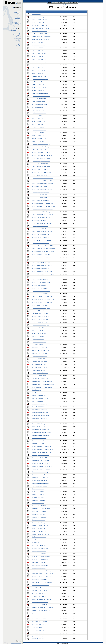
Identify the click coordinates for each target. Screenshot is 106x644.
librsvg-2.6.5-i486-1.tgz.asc (40, 517)
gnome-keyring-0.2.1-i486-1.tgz (41, 186)
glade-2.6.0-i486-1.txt (38, 141)
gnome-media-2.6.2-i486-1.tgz (41, 195)
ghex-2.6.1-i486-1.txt (38, 133)
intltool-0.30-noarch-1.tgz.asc (40, 398)
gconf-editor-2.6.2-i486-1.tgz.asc (41, 96)
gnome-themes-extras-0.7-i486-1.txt (42, 277)
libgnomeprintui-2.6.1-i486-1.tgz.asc (42, 466)
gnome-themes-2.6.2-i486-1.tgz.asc (42, 266)
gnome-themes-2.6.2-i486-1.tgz (41, 263)
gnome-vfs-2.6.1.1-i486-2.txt (40, 294)
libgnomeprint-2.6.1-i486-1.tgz (41, 455)
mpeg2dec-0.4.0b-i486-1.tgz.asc (41, 557)
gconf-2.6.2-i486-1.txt (38, 90)
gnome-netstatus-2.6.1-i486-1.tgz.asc (43, 215)
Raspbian (18, 20)
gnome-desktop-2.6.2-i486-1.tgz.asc (42, 164)
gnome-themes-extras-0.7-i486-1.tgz (42, 271)
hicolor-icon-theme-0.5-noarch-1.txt (42, 387)
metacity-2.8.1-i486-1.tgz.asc (40, 548)
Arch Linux (18, 10)
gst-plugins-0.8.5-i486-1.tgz (40, 348)
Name (34, 11)
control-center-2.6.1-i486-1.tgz (41, 34)
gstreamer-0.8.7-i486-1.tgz (40, 356)
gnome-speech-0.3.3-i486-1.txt (41, 243)
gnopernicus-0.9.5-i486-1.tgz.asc (41, 316)
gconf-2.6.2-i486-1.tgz (38, 85)
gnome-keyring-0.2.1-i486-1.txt (41, 192)
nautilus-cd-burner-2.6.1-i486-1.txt (42, 577)
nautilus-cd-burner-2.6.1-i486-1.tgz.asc (43, 574)
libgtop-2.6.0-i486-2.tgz (39, 489)
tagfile (34, 613)
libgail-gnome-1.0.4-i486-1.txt (41, 435)
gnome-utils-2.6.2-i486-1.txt (40, 285)
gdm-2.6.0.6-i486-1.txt (39, 107)
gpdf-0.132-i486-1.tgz (38, 339)
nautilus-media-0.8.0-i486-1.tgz (41, 579)
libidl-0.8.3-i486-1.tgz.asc (39, 500)
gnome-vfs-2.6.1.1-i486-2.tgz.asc (41, 291)
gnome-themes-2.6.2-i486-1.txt (41, 268)
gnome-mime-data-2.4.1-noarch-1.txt (43, 209)
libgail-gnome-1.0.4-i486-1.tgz (41, 430)
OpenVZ (18, 37)
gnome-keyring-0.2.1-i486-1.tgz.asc (42, 189)
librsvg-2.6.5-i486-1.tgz (39, 514)
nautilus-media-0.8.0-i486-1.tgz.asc (42, 582)
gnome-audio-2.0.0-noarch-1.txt (41, 158)
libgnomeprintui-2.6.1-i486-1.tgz (41, 463)
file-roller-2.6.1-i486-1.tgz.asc (40, 62)
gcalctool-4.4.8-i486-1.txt (39, 82)
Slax (19, 25)
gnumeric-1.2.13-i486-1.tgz (40, 322)
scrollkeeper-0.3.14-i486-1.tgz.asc (42, 599)
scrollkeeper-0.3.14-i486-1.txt (40, 602)
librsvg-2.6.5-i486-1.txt (39, 520)
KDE (19, 44)
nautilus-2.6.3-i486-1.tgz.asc (40, 565)
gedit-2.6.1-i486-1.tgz (38, 110)
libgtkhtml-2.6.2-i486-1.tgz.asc (41, 483)
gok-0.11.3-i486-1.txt (38, 336)
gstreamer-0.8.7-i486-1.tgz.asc (41, 359)
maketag (35, 540)
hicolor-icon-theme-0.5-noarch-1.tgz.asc (43, 384)
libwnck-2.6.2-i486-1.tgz (39, 523)
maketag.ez (36, 543)
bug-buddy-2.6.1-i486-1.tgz (40, 25)
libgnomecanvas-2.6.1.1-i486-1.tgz (42, 446)
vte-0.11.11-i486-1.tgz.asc (40, 627)
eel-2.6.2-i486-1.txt (38, 48)
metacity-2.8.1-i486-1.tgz (39, 545)
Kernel (19, 32)
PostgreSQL (17, 38)
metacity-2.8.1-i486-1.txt (39, 551)
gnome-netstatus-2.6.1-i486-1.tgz (42, 212)
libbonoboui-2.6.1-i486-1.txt (40, 418)
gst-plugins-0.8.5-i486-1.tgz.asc (41, 350)
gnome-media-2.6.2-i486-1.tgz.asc (42, 198)
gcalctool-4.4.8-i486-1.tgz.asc (40, 79)
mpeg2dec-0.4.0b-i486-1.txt (40, 560)
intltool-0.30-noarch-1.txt (39, 401)
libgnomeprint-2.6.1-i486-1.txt (41, 461)
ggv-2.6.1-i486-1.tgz (38, 119)
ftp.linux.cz (63, 4)
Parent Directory (37, 14)
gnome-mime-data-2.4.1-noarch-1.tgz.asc (44, 206)
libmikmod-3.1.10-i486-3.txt (40, 511)
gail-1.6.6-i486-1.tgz (38, 68)
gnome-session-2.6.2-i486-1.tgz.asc (42, 232)
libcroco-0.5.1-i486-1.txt (39, 427)
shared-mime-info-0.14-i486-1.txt (41, 610)
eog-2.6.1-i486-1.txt (38, 56)
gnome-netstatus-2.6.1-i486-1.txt (41, 218)
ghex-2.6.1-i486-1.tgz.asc (39, 130)
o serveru (18, 643)
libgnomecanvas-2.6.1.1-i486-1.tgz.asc (43, 449)
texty (55, 3)
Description (82, 11)
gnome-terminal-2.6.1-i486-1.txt (41, 260)
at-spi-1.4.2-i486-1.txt (38, 23)
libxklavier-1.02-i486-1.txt (39, 537)
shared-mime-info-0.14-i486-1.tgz (42, 605)
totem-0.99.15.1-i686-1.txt (40, 622)
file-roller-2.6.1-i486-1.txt (39, 65)
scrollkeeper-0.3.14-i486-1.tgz (40, 596)
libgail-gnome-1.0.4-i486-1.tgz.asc (42, 432)
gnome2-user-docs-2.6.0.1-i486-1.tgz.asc (44, 299)
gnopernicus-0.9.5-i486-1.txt (40, 319)
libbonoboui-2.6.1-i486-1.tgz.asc (41, 415)
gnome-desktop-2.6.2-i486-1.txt (41, 167)
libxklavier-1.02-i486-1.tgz (40, 531)
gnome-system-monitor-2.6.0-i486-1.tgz (43, 246)
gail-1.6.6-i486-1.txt (38, 73)
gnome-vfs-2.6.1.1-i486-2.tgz (40, 288)
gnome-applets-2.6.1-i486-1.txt (41, 150)
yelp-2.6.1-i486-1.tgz (38, 633)
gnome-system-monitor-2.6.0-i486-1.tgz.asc (44, 249)
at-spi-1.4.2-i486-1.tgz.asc (40, 20)
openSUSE (18, 19)
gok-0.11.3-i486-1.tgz (38, 331)
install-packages (37, 390)
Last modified (64, 11)
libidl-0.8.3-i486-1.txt (38, 503)
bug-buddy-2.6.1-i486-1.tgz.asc (41, 28)
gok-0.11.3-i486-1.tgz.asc (39, 333)
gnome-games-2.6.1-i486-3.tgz (41, 170)
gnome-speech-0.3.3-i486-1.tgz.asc (42, 240)
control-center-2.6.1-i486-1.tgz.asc (42, 37)
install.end (35, 393)
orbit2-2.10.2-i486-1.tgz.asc (40, 591)
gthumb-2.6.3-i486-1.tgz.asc (40, 367)
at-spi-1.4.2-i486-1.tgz (38, 17)
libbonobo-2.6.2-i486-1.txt (40, 410)
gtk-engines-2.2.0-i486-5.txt (40, 379)
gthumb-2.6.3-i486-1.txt (39, 370)
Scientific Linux (16, 22)
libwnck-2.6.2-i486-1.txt (39, 528)
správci (13, 643)
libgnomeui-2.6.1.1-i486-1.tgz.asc (42, 475)
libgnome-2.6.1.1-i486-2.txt (40, 444)
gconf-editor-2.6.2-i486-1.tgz (40, 93)
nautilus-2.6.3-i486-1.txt (39, 568)
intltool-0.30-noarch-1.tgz (39, 396)
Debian (19, 14)
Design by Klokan (6, 643)
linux (50, 3)
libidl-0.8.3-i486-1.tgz (38, 497)
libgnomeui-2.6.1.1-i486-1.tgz (40, 472)
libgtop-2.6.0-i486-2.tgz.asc (40, 492)
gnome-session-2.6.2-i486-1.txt (41, 235)
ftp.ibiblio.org (17, 34)
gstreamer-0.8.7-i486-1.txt (40, 362)
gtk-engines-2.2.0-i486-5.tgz (40, 373)
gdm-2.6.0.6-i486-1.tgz (39, 102)
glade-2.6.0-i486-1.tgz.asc (40, 138)
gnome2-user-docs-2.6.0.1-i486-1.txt (42, 302)
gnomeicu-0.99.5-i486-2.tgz (40, 305)
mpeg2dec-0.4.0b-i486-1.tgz (40, 554)
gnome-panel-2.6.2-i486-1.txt (40, 226)
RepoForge (18, 41)
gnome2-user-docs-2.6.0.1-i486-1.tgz (42, 297)
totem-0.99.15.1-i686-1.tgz (40, 616)
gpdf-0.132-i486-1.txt (38, 345)
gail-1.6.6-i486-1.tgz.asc (39, 71)
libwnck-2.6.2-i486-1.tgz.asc (40, 526)
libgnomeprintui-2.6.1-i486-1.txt (41, 469)
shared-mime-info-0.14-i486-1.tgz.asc (43, 608)
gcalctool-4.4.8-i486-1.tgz (39, 76)
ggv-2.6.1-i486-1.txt (38, 124)
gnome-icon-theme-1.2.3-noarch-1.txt (43, 184)
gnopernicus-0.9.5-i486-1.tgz (40, 314)
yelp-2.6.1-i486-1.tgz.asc (39, 636)
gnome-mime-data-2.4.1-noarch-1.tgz (43, 203)
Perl (20, 33)
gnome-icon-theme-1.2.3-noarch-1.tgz (43, 178)
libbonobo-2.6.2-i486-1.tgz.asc (41, 407)
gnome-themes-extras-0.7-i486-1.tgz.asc (43, 274)
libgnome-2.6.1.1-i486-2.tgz (40, 438)
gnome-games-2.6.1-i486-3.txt (41, 175)
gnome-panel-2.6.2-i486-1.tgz (40, 220)
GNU (19, 43)
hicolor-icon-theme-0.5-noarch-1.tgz (42, 382)
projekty (70, 3)
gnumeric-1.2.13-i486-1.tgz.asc (41, 325)
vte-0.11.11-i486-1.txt (38, 630)
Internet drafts (17, 42)
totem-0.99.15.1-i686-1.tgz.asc (41, 619)
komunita (60, 3)
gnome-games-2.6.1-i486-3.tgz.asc (42, 172)
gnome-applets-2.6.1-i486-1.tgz (41, 144)
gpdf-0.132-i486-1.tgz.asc (39, 342)
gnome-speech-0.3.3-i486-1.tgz (41, 237)
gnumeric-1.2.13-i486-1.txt (40, 328)
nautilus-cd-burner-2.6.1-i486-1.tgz (42, 571)
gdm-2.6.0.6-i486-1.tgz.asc (40, 104)
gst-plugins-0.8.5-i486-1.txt (40, 353)
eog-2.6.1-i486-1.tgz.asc (39, 54)
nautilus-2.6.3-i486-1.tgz (39, 562)
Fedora (19, 15)
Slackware (18, 24)
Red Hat (18, 21)
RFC (19, 39)
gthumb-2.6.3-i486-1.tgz (39, 365)
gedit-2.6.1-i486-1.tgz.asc (39, 113)
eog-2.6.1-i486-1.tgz (38, 51)
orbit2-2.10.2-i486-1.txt (39, 593)
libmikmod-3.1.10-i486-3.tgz (40, 506)
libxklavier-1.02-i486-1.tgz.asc (41, 534)
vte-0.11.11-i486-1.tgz (38, 625)
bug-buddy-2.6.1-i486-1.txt (40, 31)
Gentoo (19, 16)
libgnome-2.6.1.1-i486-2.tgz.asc (41, 441)
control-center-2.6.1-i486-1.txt (41, 39)
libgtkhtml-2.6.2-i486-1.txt (40, 486)
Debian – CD (17, 12)
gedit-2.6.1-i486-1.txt (38, 116)
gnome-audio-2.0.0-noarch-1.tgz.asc (42, 155)
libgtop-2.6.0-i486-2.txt (39, 495)
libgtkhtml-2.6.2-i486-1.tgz (40, 480)
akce (65, 3)
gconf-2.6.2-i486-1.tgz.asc (40, 88)
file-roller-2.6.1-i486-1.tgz (39, 59)
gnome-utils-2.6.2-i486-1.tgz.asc (41, 283)
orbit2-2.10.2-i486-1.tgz (39, 588)
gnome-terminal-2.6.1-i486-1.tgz (41, 254)
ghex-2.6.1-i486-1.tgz (38, 127)
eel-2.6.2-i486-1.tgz (38, 42)
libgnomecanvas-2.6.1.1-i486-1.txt (42, 452)
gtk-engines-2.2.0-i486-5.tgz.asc (41, 376)
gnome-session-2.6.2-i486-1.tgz (41, 229)
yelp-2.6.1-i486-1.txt (38, 639)
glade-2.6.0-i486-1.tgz (38, 136)
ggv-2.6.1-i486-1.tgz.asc (39, 121)
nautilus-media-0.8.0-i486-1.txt (41, 585)
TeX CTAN (18, 46)
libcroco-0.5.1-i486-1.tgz (39, 421)
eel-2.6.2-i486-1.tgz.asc (39, 45)
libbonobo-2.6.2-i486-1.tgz (40, 404)
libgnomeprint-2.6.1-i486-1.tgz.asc (42, 458)
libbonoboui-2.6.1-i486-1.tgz (40, 413)
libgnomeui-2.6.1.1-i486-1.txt (40, 478)
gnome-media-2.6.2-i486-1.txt (41, 201)
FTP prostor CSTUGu (15, 31)
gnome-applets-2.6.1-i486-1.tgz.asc (42, 147)
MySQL (19, 36)
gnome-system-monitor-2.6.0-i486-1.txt (43, 251)
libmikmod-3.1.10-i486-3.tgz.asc (41, 509)
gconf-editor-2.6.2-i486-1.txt (40, 99)
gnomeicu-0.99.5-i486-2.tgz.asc (41, 308)
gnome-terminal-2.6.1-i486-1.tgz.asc (42, 257)
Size (74, 11)
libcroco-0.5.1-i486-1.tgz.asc (40, 424)
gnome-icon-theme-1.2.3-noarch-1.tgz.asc (44, 181)
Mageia (19, 17)
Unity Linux (18, 26)
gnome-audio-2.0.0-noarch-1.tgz (41, 152)
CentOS (19, 11)
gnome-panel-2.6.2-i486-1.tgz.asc (42, 223)
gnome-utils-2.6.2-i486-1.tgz (40, 280)
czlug (75, 3)
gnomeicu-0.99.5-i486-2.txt (40, 311)
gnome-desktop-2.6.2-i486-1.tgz (41, 161)
